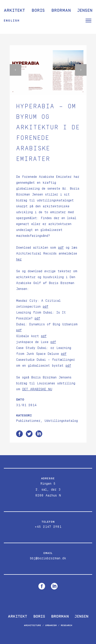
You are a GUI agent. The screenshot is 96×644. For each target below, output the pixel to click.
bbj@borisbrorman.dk (48, 558)
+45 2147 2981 (48, 527)
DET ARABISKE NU (37, 389)
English (12, 21)
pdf (61, 248)
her (19, 260)
